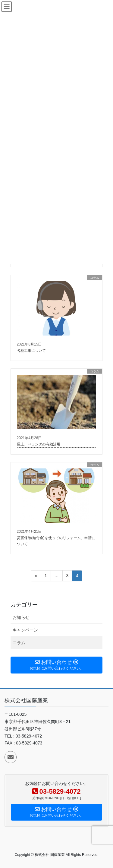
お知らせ (21, 617)
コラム (19, 643)
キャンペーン (25, 630)
